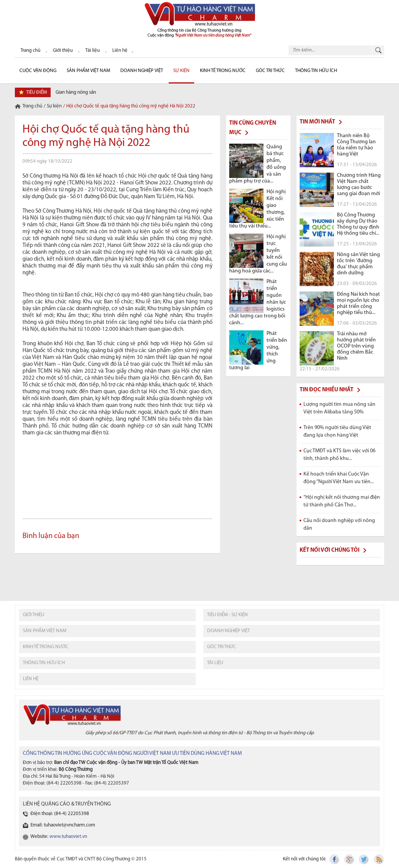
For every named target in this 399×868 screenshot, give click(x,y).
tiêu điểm (37, 92)
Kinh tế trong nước (223, 71)
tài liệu (215, 663)
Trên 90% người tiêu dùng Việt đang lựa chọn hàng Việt (337, 432)
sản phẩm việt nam (45, 631)
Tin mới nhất (317, 122)
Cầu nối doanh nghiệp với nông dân (339, 524)
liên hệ (31, 679)
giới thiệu (34, 615)
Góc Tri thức (270, 71)
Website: (59, 837)
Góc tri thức (222, 647)
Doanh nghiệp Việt (142, 71)
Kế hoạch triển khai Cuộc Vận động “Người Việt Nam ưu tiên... (339, 478)
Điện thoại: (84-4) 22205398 (60, 814)
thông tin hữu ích (44, 663)
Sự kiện (54, 106)
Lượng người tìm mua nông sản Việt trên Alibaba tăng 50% (339, 408)
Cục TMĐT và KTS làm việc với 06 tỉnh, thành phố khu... (339, 455)
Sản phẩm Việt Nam (88, 71)
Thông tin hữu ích (316, 71)
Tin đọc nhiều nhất (326, 390)
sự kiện (181, 71)
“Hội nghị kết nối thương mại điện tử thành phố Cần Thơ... (342, 501)
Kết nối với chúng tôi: (305, 859)
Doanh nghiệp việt (228, 631)
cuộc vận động (38, 71)
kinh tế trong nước (46, 647)
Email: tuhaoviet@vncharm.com (63, 825)
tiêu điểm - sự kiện (227, 615)
